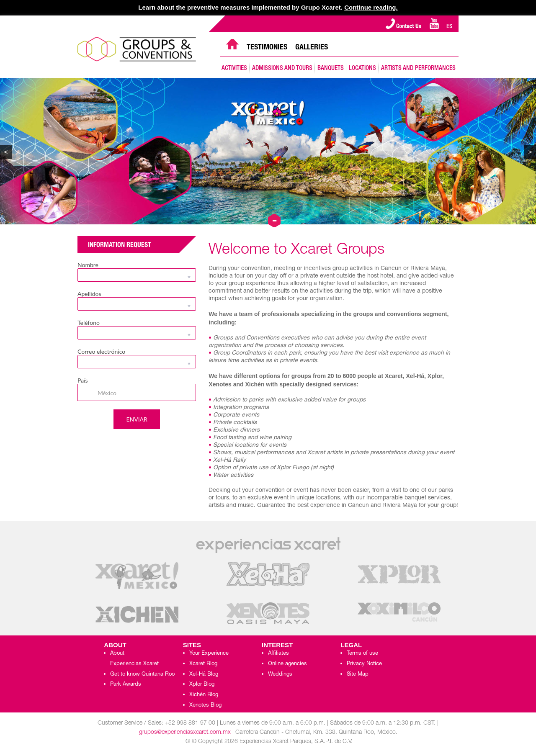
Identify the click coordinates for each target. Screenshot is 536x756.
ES (449, 27)
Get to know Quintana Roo (142, 675)
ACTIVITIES (234, 68)
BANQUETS (331, 68)
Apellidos (89, 294)
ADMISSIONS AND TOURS (282, 68)
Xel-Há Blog (204, 675)
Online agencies (287, 664)
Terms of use (362, 654)
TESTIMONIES (267, 48)
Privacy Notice (364, 664)
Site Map (358, 675)
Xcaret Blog (203, 664)
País (83, 380)
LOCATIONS (362, 68)
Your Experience (209, 654)
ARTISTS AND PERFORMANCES (418, 68)
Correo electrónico (101, 351)
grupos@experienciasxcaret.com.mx (185, 733)
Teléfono (89, 323)
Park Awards (126, 685)
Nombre (88, 265)
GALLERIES (312, 48)
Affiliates (278, 654)
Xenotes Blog (205, 706)
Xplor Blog (202, 685)
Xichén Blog (204, 695)
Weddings (280, 675)
